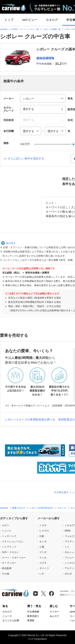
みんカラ (54, 616)
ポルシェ (69, 552)
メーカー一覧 (33, 29)
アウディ (69, 542)
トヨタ (43, 525)
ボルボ (68, 574)
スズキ (43, 563)
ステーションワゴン (13, 542)
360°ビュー (30, 20)
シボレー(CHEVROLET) (41, 508)
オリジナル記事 (11, 621)
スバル (43, 558)
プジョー (69, 558)
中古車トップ (17, 29)
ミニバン (7, 531)
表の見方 (8, 243)
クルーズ (62, 508)
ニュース (7, 616)
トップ (9, 20)
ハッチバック (9, 536)
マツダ (43, 552)
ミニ (67, 547)
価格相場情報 (45, 58)
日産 (42, 536)
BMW (67, 531)
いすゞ (43, 574)
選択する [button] (28, 109)
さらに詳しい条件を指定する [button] (26, 158)
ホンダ (43, 542)
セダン (6, 525)
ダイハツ (44, 568)
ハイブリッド (9, 547)
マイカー (54, 612)
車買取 (31, 621)
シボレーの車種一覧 (52, 29)
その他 (6, 574)
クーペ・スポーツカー (14, 558)
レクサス (44, 531)
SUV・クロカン (10, 552)
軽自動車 (7, 568)
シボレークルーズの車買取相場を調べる (30, 419)
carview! (4, 29)
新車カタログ (19, 508)
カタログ (52, 20)
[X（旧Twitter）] (43, 593)
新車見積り (33, 616)
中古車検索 (33, 612)
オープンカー (9, 563)
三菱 (42, 547)
